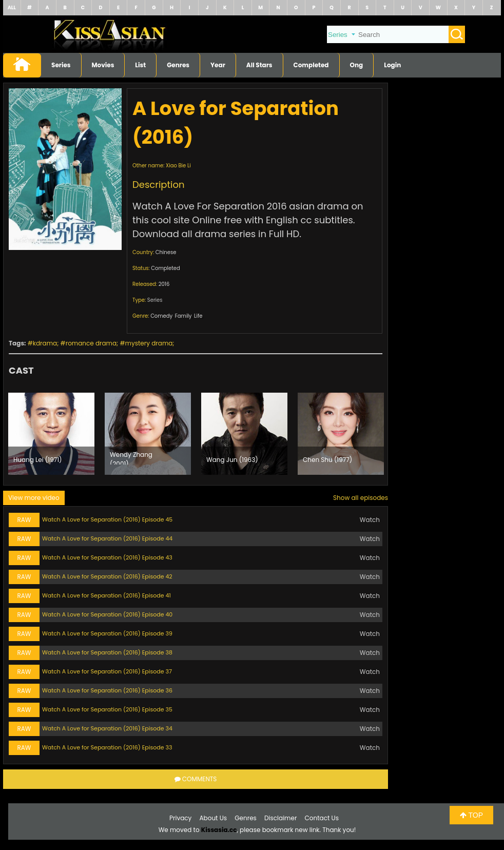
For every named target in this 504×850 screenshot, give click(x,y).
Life (198, 316)
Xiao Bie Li (178, 166)
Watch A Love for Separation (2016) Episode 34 (107, 728)
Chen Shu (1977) (327, 460)
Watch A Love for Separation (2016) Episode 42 (107, 576)
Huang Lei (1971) (38, 460)
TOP (471, 815)
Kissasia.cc (219, 830)
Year (218, 65)
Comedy (161, 316)
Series (61, 65)
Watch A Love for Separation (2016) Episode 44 (107, 538)
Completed (311, 65)
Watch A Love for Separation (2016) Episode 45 (107, 519)
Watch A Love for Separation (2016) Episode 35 (107, 709)
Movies (103, 65)
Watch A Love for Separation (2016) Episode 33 (107, 747)
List (140, 65)
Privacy (180, 818)
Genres (178, 65)
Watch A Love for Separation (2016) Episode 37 (107, 671)
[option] (51, 434)
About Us (214, 818)
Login (392, 65)
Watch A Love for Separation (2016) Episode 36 (107, 690)
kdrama (45, 343)
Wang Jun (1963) (232, 460)
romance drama (91, 343)
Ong (357, 65)
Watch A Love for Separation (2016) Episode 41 (106, 595)
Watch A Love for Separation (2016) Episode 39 (107, 633)
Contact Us (322, 818)
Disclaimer (280, 818)
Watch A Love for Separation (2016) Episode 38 (107, 652)
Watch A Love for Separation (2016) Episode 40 (107, 614)
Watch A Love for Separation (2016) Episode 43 (107, 557)
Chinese (166, 252)
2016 (164, 284)
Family (183, 316)
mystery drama (149, 343)
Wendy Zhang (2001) (131, 457)
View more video (34, 498)
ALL (12, 7)
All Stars (259, 65)
